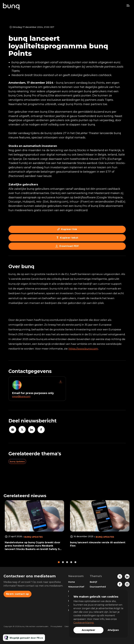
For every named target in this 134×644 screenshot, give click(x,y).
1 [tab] (59, 565)
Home (72, 582)
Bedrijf (93, 582)
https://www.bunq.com (83, 349)
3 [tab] (67, 565)
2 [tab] (63, 565)
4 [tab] (71, 565)
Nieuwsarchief (76, 587)
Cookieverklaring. (84, 623)
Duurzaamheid (98, 587)
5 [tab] (75, 565)
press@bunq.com (21, 396)
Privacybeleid (56, 626)
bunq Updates (17, 461)
